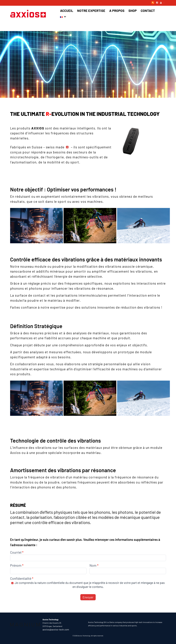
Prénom (17, 566)
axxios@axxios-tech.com (56, 629)
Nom (94, 566)
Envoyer (88, 597)
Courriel (17, 552)
